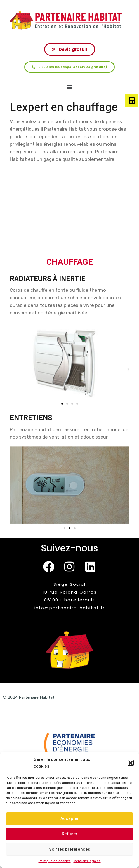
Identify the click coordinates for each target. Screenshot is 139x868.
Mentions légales (87, 861)
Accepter (70, 818)
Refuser (70, 834)
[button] (131, 763)
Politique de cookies (55, 861)
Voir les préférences (69, 849)
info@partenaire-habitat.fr (70, 608)
